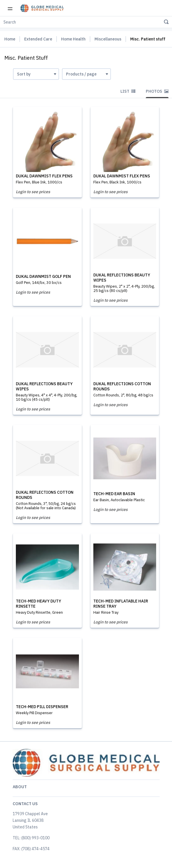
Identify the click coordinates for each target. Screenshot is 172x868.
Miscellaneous (108, 39)
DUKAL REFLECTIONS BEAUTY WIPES (122, 278)
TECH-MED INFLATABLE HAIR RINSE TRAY (121, 604)
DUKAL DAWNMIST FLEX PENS (44, 176)
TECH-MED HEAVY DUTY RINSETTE (38, 604)
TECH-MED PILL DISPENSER (42, 707)
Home (10, 39)
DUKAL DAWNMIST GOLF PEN (43, 276)
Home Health (73, 39)
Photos (157, 91)
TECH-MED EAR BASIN (114, 494)
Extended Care (38, 39)
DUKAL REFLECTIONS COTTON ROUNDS (122, 386)
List (128, 91)
